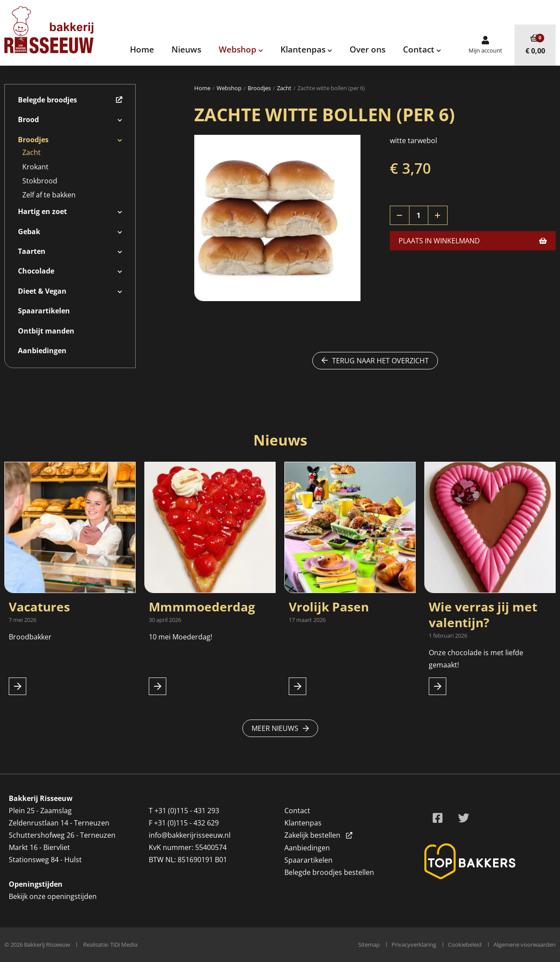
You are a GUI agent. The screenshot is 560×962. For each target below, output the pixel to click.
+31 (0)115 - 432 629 (186, 823)
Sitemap (369, 944)
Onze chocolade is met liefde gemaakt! (476, 659)
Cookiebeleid (465, 944)
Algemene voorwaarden (525, 944)
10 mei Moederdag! (180, 637)
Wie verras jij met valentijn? (483, 614)
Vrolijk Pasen (329, 607)
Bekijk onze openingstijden (53, 896)
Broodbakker (31, 637)
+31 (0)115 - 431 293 (187, 811)
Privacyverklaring (414, 944)
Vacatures (39, 607)
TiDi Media (124, 944)
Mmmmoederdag (202, 607)
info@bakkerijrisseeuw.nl (190, 835)
